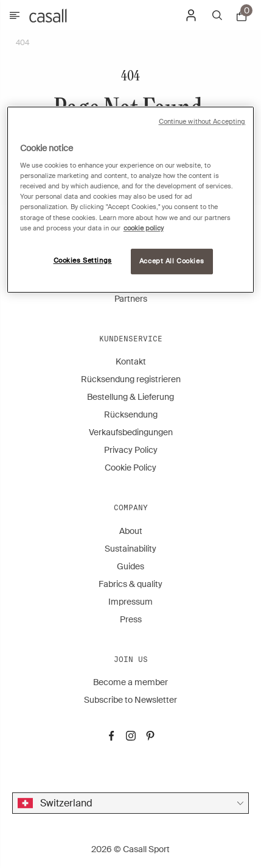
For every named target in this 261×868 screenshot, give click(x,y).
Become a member (130, 682)
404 (23, 43)
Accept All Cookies (172, 261)
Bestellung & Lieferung (130, 397)
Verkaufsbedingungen (131, 432)
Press (131, 619)
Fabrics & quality (130, 584)
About (131, 531)
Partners (131, 299)
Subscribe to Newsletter (130, 700)
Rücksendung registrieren (131, 379)
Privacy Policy (131, 450)
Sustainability (130, 549)
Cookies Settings (83, 261)
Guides (130, 566)
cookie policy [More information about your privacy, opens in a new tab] (144, 228)
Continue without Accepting (202, 122)
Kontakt (131, 361)
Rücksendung (131, 414)
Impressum (130, 602)
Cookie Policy (130, 468)
